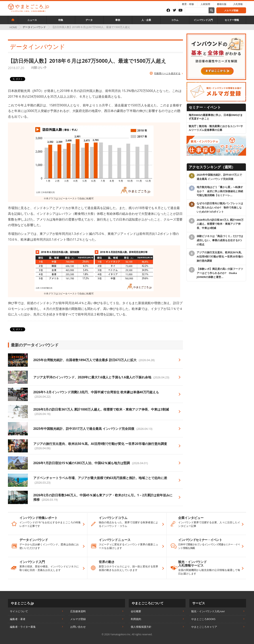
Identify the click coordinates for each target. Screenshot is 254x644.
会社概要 (136, 611)
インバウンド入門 (203, 20)
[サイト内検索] (212, 10)
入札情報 (238, 4)
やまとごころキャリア (204, 627)
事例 (118, 20)
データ (89, 20)
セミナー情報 (232, 20)
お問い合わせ (78, 627)
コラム (175, 20)
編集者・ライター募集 (23, 627)
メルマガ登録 (231, 10)
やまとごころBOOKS (203, 619)
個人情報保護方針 (141, 627)
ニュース (32, 20)
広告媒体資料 (78, 611)
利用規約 (136, 619)
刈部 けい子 (39, 67)
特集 (61, 20)
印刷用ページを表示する (167, 73)
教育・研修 (188, 4)
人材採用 (205, 4)
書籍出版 (222, 4)
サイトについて (19, 611)
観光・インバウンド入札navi (208, 611)
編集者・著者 (18, 619)
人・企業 (146, 20)
